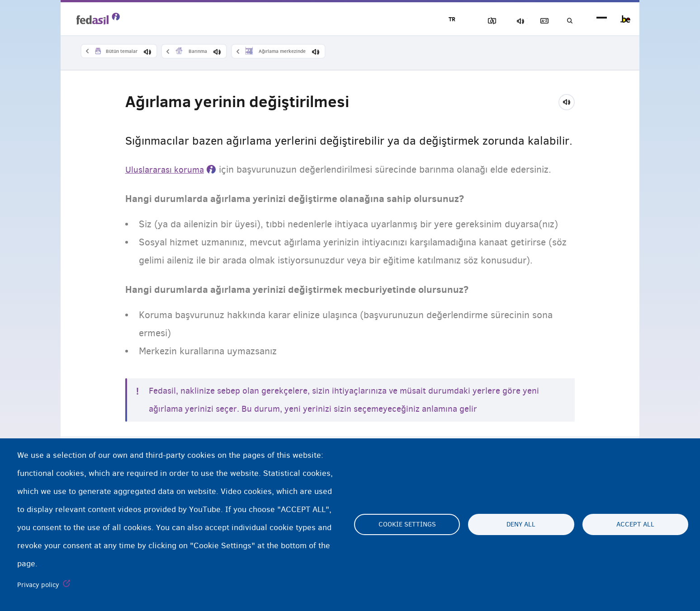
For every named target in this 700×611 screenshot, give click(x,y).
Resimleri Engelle (473, 21)
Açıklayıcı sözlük (536, 21)
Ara (567, 21)
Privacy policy (38, 585)
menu (602, 19)
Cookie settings (407, 525)
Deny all (521, 525)
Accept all (635, 525)
